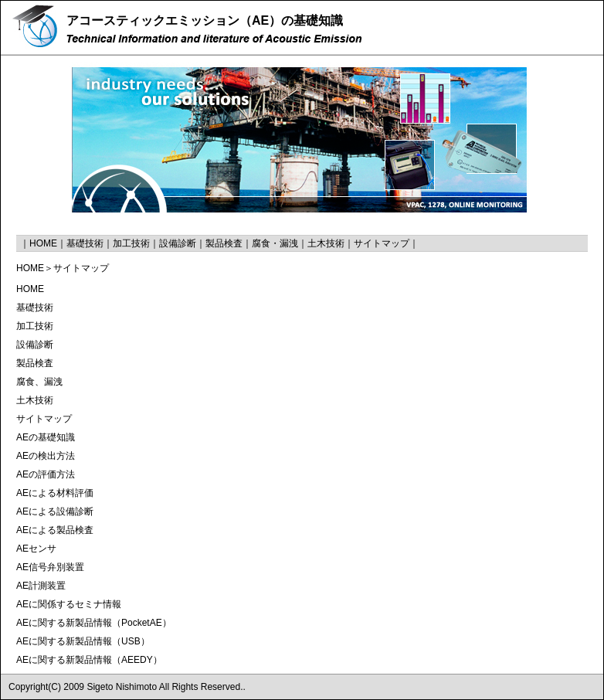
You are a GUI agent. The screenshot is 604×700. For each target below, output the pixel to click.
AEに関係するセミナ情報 (69, 604)
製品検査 (224, 243)
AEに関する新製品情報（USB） (83, 641)
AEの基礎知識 (46, 437)
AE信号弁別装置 (50, 567)
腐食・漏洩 (275, 243)
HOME (43, 243)
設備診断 (178, 243)
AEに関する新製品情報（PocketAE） (94, 623)
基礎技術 (85, 243)
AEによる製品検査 (55, 530)
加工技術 (131, 243)
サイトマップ (382, 243)
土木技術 (326, 243)
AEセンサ (36, 549)
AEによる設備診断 (55, 511)
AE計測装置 (41, 586)
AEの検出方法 (46, 456)
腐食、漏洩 (39, 382)
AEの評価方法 (46, 474)
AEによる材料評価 (55, 493)
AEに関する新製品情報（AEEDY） (89, 660)
